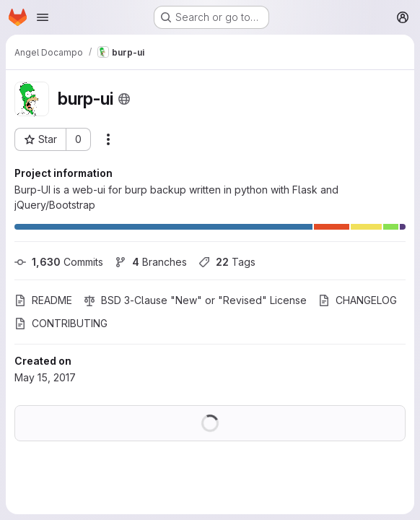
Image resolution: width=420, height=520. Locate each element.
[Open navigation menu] (43, 17)
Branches (151, 262)
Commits (59, 262)
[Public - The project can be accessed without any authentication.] (124, 99)
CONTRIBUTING (61, 323)
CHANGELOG (358, 300)
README (43, 300)
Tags (227, 262)
